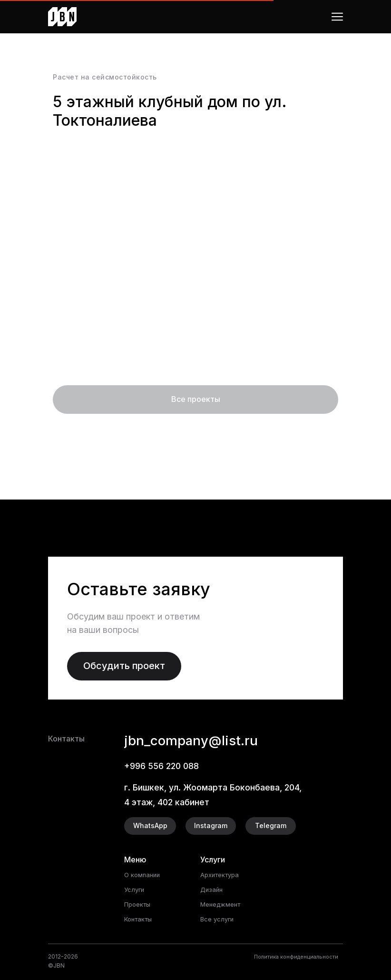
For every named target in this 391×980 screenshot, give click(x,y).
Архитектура (222, 875)
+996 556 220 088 (166, 766)
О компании (143, 875)
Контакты (140, 919)
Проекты (139, 904)
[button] (124, 666)
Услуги (135, 889)
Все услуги (218, 919)
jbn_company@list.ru (200, 740)
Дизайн (212, 889)
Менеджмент (223, 904)
